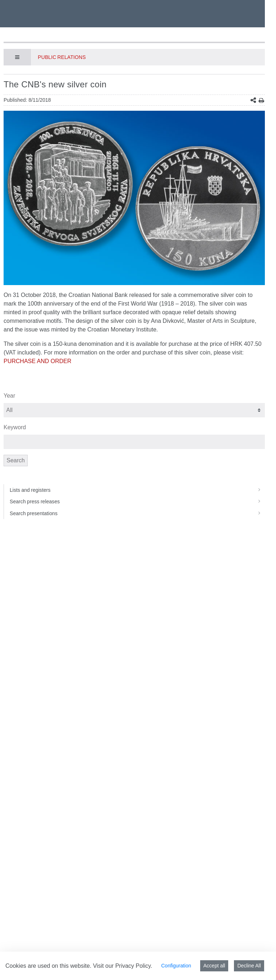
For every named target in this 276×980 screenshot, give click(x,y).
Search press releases (137, 502)
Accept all (214, 966)
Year (9, 396)
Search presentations (137, 513)
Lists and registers (137, 490)
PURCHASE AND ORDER (37, 361)
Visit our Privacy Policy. (123, 966)
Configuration (176, 966)
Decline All (249, 966)
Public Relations (62, 57)
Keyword (15, 427)
